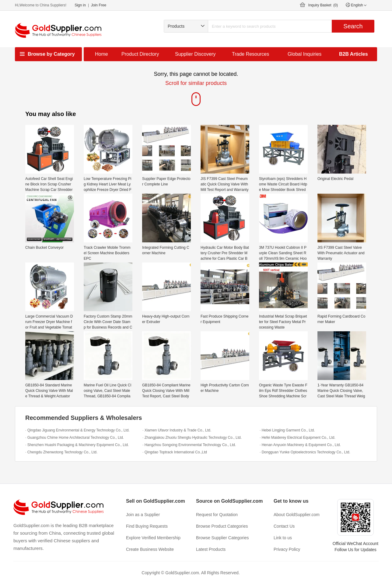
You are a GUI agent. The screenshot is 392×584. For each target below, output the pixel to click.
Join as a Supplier (143, 515)
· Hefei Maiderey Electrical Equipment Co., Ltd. (297, 438)
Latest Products (211, 549)
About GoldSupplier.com (297, 515)
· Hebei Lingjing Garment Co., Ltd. (287, 430)
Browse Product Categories (222, 526)
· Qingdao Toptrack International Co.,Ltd (175, 452)
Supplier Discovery (195, 54)
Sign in (80, 5)
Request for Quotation (217, 515)
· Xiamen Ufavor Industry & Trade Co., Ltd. (177, 430)
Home (101, 54)
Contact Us (284, 526)
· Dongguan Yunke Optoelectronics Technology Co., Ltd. (305, 452)
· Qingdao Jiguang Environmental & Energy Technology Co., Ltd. (77, 430)
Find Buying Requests (147, 526)
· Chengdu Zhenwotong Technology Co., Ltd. (61, 452)
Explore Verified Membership (153, 538)
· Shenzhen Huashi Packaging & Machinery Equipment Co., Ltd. (77, 445)
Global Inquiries (304, 54)
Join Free (99, 5)
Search (353, 26)
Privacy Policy (287, 549)
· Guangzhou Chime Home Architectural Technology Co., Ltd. (75, 438)
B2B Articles (353, 54)
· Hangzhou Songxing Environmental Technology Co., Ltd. (189, 445)
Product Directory (140, 54)
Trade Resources (250, 54)
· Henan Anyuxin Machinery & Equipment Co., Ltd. (300, 445)
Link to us (283, 538)
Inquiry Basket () (323, 5)
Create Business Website (150, 549)
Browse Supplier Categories (222, 538)
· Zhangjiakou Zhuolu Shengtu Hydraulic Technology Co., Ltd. (192, 438)
